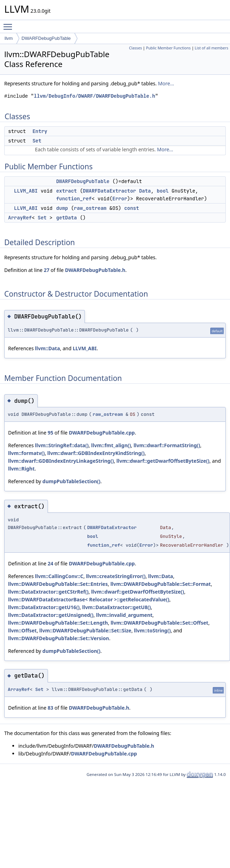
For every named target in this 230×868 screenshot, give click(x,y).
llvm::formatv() (26, 453)
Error (120, 199)
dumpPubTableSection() (71, 481)
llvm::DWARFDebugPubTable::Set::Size (85, 630)
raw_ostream (90, 208)
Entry (40, 131)
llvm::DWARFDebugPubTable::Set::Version (59, 638)
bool (163, 191)
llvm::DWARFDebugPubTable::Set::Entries (58, 584)
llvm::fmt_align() (111, 445)
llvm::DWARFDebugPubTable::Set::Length (58, 623)
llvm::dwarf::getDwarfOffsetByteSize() (163, 461)
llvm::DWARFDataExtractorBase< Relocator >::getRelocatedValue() (89, 599)
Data (145, 191)
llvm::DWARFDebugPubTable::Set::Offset (160, 623)
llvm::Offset (22, 630)
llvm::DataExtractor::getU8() (116, 607)
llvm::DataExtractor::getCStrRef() (48, 592)
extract (66, 191)
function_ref (74, 199)
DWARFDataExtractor (109, 191)
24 (50, 563)
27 (46, 270)
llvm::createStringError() (116, 576)
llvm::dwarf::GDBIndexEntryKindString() (96, 453)
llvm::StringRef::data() (62, 445)
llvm (9, 38)
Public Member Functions (168, 48)
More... (166, 83)
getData (66, 218)
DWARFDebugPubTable (46, 38)
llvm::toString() (152, 630)
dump (62, 208)
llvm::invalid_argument (124, 615)
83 (50, 708)
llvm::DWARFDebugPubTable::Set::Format (160, 584)
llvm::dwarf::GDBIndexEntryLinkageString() (61, 461)
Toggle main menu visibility (10, 24)
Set (37, 141)
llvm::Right (21, 469)
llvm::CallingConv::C (59, 576)
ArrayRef (20, 218)
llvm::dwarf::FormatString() (167, 445)
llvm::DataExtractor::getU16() (44, 607)
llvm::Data (47, 348)
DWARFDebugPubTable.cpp (102, 433)
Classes (135, 48)
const (132, 208)
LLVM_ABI (26, 191)
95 (50, 433)
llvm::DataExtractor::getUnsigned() (51, 615)
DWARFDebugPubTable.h (95, 270)
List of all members (212, 48)
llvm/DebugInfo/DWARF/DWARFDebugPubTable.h (94, 96)
